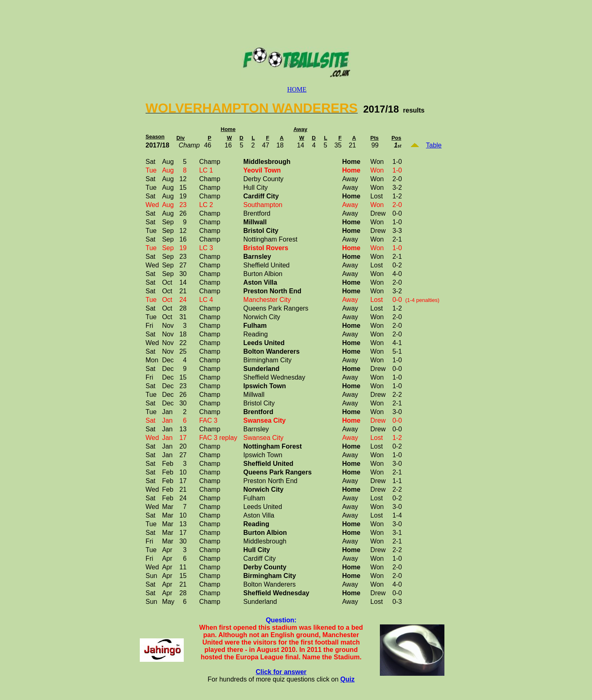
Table (434, 145)
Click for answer (281, 672)
